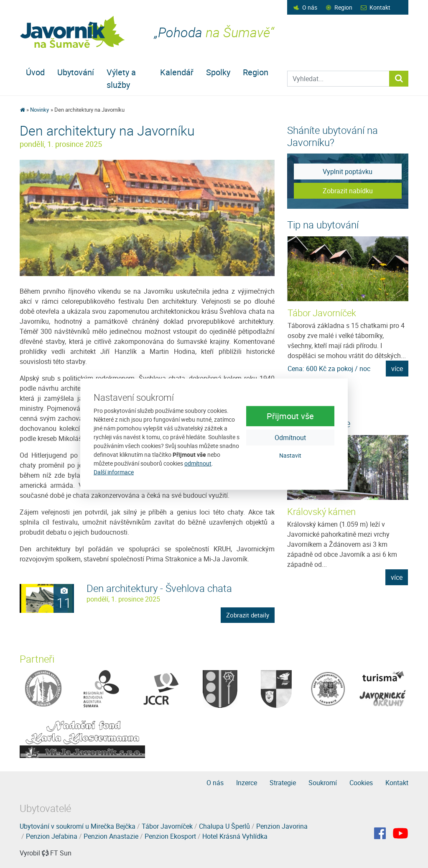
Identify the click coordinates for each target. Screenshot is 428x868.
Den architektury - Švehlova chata (159, 588)
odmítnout (198, 463)
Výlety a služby (121, 78)
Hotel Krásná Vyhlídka (235, 836)
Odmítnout (290, 438)
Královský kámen (321, 511)
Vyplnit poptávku (348, 172)
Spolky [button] (218, 72)
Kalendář (177, 72)
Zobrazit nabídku (348, 191)
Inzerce (247, 783)
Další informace (114, 472)
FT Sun (57, 853)
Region (343, 7)
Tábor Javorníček (322, 313)
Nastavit (290, 455)
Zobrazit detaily (248, 615)
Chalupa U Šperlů (224, 826)
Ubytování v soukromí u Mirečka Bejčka (78, 826)
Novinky (39, 110)
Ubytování (76, 72)
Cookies (361, 783)
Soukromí (323, 783)
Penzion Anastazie (111, 836)
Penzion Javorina (282, 826)
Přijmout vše (290, 416)
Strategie (283, 783)
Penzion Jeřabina (52, 836)
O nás (310, 7)
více (397, 369)
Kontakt (380, 7)
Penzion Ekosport (170, 836)
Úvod (35, 72)
